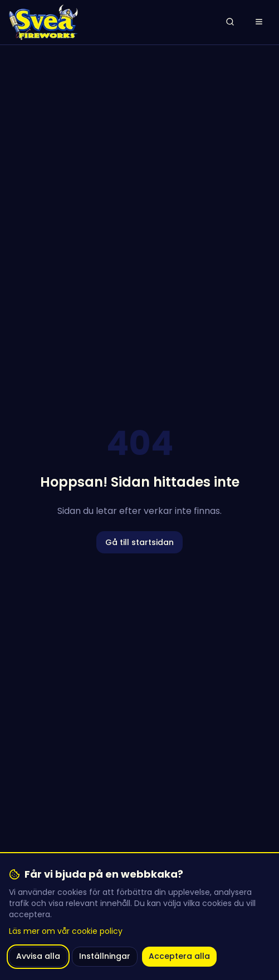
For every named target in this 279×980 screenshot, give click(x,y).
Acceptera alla (179, 956)
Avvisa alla (38, 956)
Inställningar (105, 956)
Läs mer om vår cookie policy (66, 931)
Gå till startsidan (139, 542)
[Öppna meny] (259, 22)
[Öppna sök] (230, 22)
